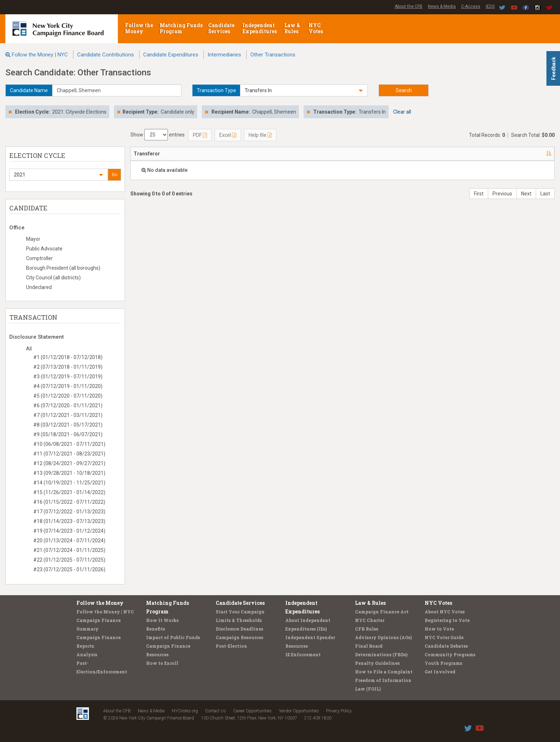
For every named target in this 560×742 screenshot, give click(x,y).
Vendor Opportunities (299, 711)
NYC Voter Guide (444, 637)
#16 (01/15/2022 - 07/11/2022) (69, 502)
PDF (200, 135)
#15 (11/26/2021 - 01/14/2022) (69, 492)
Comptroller (39, 258)
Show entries (157, 135)
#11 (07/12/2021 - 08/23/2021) (69, 454)
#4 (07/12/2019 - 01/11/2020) (68, 386)
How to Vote (439, 629)
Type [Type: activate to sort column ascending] (513, 154)
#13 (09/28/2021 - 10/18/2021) (69, 473)
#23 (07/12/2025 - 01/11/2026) (69, 569)
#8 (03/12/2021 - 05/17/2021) (68, 425)
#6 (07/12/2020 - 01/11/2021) (68, 405)
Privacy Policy (339, 711)
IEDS (490, 6)
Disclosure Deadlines (239, 629)
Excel (228, 135)
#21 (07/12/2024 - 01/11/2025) (69, 550)
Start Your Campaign (240, 612)
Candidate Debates (446, 646)
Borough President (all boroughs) (63, 268)
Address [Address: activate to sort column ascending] (224, 154)
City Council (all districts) (53, 278)
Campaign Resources (239, 637)
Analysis (87, 654)
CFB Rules (367, 629)
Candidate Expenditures (171, 55)
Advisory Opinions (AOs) (383, 637)
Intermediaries (224, 55)
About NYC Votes (445, 612)
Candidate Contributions (106, 55)
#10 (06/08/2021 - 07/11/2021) (69, 444)
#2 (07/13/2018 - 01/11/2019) (68, 367)
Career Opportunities (252, 711)
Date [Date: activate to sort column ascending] (397, 154)
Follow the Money (139, 28)
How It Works (162, 620)
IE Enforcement (303, 654)
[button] (304, 90)
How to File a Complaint (384, 672)
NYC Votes (316, 28)
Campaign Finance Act (382, 612)
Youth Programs (443, 663)
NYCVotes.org (185, 711)
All (29, 349)
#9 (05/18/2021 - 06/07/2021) (68, 434)
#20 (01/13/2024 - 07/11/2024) (69, 541)
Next (526, 194)
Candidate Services (221, 28)
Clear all (402, 112)
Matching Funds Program (181, 28)
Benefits (156, 629)
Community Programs (450, 654)
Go (114, 175)
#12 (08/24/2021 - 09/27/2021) (69, 463)
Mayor (33, 239)
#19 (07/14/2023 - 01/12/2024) (69, 531)
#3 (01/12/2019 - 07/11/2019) (68, 377)
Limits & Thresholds (239, 620)
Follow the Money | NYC (40, 55)
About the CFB (409, 6)
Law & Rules (292, 28)
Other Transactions (273, 55)
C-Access (471, 6)
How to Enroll (162, 663)
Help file (260, 135)
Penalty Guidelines (377, 663)
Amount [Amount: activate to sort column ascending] (484, 154)
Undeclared (39, 287)
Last (545, 194)
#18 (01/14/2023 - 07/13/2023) (69, 521)
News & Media (442, 6)
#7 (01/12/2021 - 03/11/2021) (68, 415)
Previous (502, 194)
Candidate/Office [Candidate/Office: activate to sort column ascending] (303, 154)
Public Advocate (44, 249)
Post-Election (231, 646)
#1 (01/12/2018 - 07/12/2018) (68, 357)
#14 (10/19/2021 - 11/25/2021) (69, 483)
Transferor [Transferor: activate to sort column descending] (147, 154)
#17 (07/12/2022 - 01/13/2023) (69, 512)
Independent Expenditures (260, 28)
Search (404, 90)
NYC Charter (370, 620)
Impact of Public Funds (173, 637)
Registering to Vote (447, 620)
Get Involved (440, 672)
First (479, 194)
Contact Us (216, 711)
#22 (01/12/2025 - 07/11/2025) (69, 560)
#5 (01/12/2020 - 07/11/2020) (68, 396)
